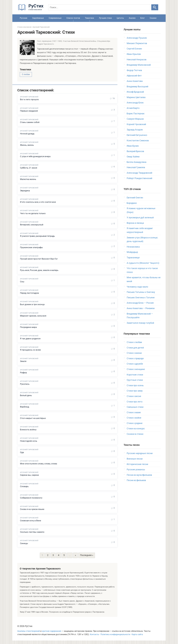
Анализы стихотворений (29, 635)
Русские (23, 18)
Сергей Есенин (134, 49)
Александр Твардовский (139, 173)
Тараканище (133, 257)
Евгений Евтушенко (137, 135)
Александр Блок (135, 103)
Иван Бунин (133, 146)
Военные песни (135, 459)
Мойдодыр (132, 252)
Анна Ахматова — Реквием (141, 308)
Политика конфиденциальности (115, 638)
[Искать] (155, 7)
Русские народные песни (140, 453)
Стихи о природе (135, 358)
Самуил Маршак (135, 119)
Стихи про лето (135, 402)
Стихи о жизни (134, 353)
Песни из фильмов (136, 480)
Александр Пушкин (137, 38)
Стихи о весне (134, 396)
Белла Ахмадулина (137, 162)
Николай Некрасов (137, 59)
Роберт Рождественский (139, 178)
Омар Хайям (133, 157)
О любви (26, 74)
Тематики (89, 18)
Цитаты (120, 18)
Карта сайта (137, 638)
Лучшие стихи (105, 18)
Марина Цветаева (136, 97)
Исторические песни (137, 464)
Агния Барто (133, 108)
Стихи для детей (135, 348)
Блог (143, 18)
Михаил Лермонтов (137, 43)
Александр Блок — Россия (140, 303)
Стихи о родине (135, 423)
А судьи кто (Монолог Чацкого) (143, 263)
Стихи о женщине (136, 369)
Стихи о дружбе (135, 364)
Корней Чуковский (136, 124)
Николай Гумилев (136, 167)
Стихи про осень (135, 385)
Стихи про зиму (135, 391)
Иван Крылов (134, 54)
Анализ (132, 18)
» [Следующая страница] (75, 559)
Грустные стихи (135, 380)
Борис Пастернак (136, 113)
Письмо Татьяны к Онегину (141, 292)
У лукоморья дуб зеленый (140, 217)
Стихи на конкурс (136, 428)
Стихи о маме (134, 412)
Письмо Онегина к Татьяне (141, 297)
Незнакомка (133, 247)
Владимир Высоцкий (137, 86)
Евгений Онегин (135, 198)
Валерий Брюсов (135, 151)
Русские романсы (136, 469)
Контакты (94, 638)
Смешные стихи (135, 407)
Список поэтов (73, 18)
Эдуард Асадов (135, 130)
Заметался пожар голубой (140, 323)
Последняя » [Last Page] (87, 559)
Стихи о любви (134, 342)
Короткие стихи (135, 375)
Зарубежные (38, 18)
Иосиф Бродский (135, 92)
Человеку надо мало (137, 287)
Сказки (153, 18)
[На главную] (32, 10)
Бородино (132, 203)
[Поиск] (99, 7)
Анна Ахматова (135, 81)
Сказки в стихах (135, 434)
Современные (55, 18)
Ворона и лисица (135, 223)
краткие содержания (52, 635)
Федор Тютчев (134, 70)
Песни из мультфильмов (139, 475)
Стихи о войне (134, 418)
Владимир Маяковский (139, 65)
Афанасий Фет (134, 76)
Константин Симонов (138, 140)
